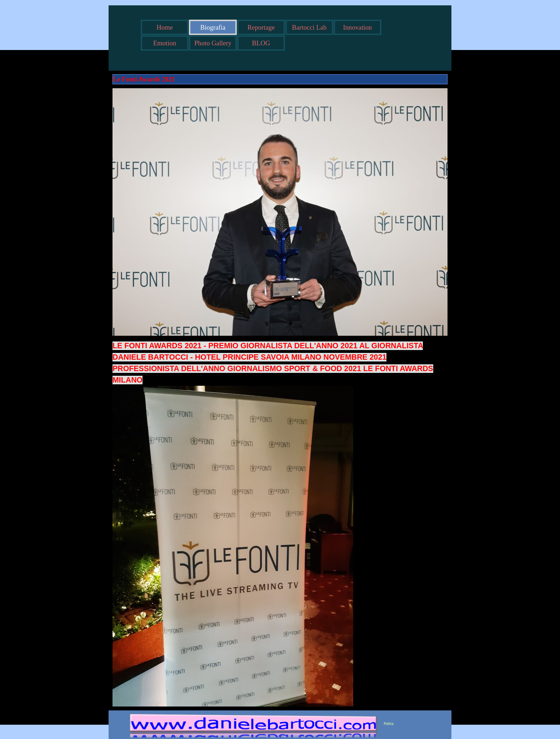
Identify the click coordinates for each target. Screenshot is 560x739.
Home (165, 27)
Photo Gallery (213, 43)
